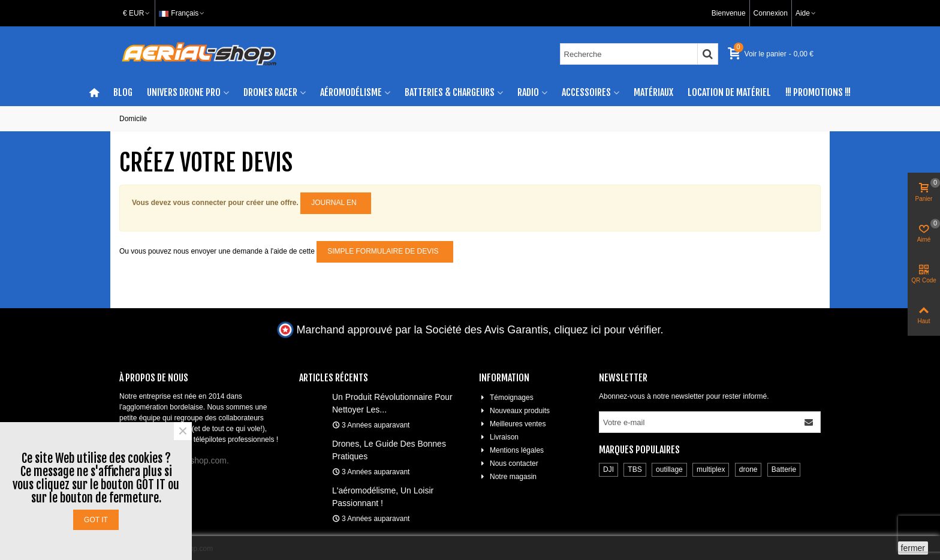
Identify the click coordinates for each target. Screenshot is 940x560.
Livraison (499, 437)
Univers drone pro (184, 92)
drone (748, 469)
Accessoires (586, 92)
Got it (96, 520)
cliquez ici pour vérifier (607, 330)
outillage (669, 469)
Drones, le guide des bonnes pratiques (389, 450)
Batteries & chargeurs (450, 92)
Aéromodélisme (351, 92)
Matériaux (653, 92)
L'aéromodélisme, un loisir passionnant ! (383, 497)
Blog (123, 92)
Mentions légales (511, 450)
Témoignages (506, 398)
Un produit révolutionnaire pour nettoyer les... (392, 403)
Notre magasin (508, 477)
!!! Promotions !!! (818, 92)
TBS (635, 469)
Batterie (784, 469)
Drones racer (270, 92)
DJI (608, 469)
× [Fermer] (183, 431)
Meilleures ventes (512, 424)
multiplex (711, 469)
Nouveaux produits (514, 411)
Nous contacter (509, 463)
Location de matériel (729, 92)
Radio (528, 92)
